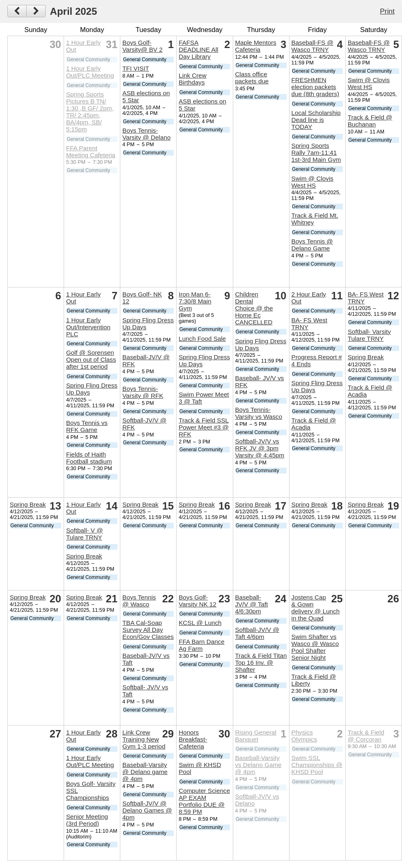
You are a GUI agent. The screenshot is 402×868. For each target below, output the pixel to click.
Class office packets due (252, 78)
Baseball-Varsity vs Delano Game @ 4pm (258, 765)
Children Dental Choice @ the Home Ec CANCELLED (254, 308)
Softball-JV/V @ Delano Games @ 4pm (147, 810)
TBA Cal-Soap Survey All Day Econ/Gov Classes (148, 630)
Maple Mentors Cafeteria (255, 46)
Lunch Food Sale (202, 339)
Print (387, 11)
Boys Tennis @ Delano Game (312, 245)
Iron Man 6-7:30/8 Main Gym (195, 301)
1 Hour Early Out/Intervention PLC (88, 327)
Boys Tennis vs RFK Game (87, 426)
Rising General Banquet (255, 736)
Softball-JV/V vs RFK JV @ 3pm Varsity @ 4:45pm (260, 448)
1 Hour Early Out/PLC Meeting (90, 72)
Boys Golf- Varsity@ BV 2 (142, 46)
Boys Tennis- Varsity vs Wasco (258, 413)
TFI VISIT (136, 68)
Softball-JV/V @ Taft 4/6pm (257, 633)
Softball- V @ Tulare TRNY (85, 534)
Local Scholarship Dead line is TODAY (316, 120)
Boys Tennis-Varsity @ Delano (146, 134)
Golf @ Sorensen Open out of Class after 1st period (91, 359)
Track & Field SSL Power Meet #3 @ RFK (204, 427)
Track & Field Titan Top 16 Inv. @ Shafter (261, 662)
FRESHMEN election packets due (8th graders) (316, 87)
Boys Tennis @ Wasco (139, 601)
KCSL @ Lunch (200, 623)
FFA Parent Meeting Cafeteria (91, 152)
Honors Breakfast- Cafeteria (193, 739)
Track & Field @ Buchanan (370, 121)
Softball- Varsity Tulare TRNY (369, 335)
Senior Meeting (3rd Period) (87, 820)
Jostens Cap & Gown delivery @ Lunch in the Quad (316, 608)
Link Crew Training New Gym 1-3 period (144, 739)
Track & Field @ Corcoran (366, 736)
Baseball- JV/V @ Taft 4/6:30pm (251, 604)
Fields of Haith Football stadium (89, 458)
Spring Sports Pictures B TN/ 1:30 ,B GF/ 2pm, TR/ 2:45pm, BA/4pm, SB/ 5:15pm (90, 112)
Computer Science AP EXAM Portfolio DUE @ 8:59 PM (204, 801)
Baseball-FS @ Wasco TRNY (312, 46)
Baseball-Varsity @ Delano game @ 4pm (145, 772)
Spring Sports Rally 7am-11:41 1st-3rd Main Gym (316, 153)
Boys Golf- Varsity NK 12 (198, 601)
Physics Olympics (304, 736)
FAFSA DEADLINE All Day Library (198, 49)
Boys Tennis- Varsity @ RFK (143, 392)
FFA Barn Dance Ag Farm (201, 645)
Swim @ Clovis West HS (312, 182)
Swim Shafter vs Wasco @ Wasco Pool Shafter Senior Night (315, 647)
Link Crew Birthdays (193, 79)
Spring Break (366, 357)
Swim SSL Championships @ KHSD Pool (317, 765)
